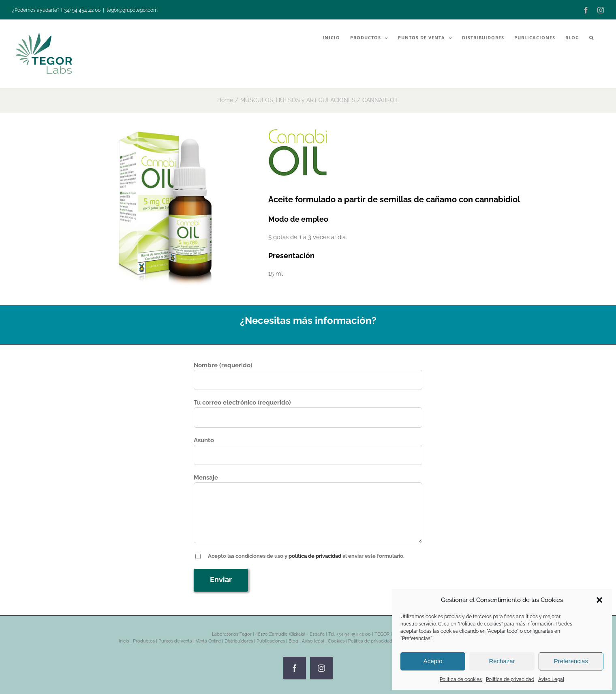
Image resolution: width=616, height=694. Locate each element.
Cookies (336, 641)
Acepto (433, 661)
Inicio (124, 641)
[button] (599, 600)
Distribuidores (239, 641)
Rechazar (502, 661)
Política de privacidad (510, 679)
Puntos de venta (175, 641)
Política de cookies (461, 679)
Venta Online (208, 641)
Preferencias (571, 661)
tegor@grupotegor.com (132, 10)
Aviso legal (313, 641)
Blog (293, 641)
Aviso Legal (551, 679)
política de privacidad (315, 556)
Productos (144, 641)
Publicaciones (271, 641)
